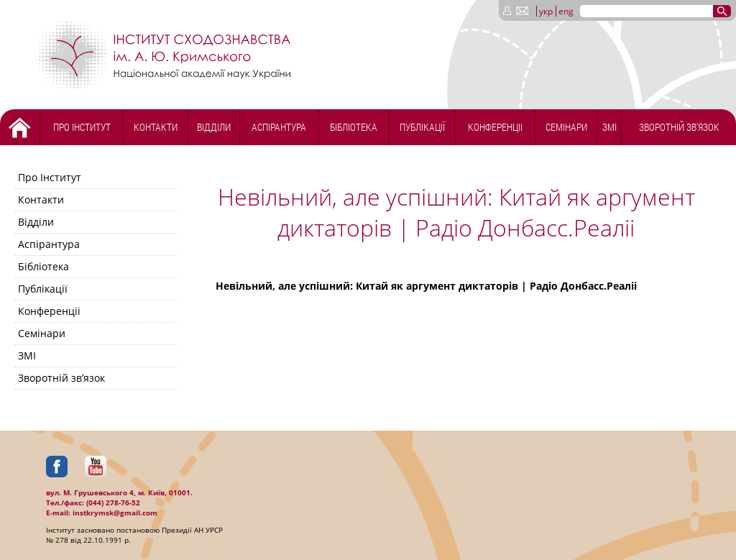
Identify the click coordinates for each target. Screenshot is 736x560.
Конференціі (495, 127)
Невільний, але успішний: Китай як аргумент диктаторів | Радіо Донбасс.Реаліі (426, 286)
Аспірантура (279, 127)
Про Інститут (82, 127)
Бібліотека (354, 127)
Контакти (156, 127)
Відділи (214, 127)
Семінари (566, 127)
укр (546, 11)
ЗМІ (609, 127)
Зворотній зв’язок (679, 127)
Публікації (422, 127)
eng (566, 11)
